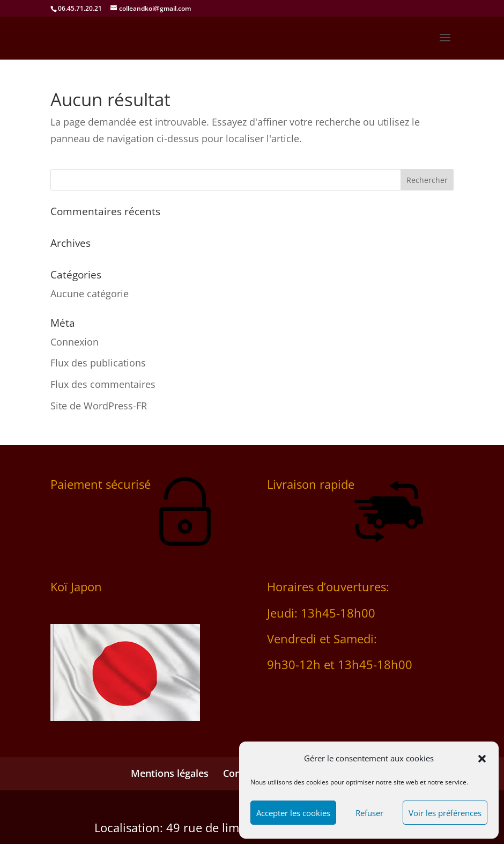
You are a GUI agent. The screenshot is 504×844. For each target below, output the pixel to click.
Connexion (75, 342)
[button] (482, 759)
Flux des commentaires (103, 384)
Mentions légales (170, 773)
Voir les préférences (445, 813)
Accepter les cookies (293, 813)
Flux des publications (98, 363)
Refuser (369, 813)
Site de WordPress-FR (99, 406)
